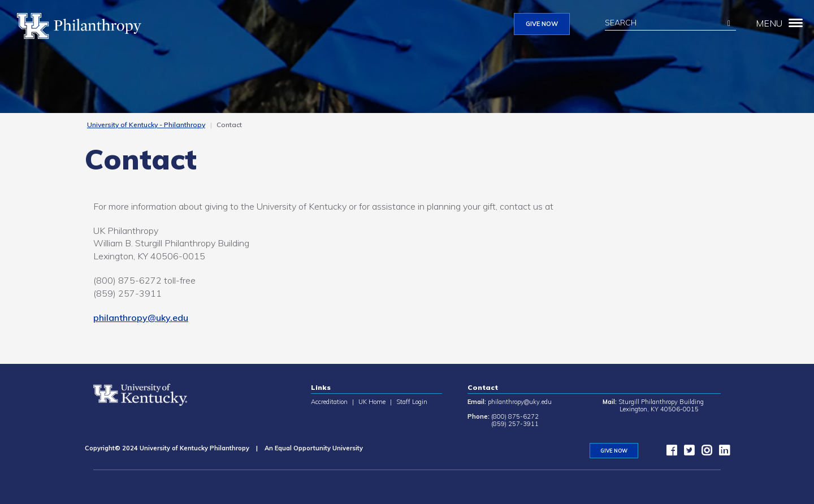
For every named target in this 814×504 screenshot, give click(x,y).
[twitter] (686, 453)
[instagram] (704, 453)
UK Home (372, 402)
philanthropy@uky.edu (141, 318)
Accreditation (329, 402)
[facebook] (669, 453)
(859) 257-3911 (515, 424)
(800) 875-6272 (515, 416)
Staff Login (412, 402)
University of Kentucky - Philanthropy (146, 125)
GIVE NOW (542, 24)
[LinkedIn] (721, 453)
